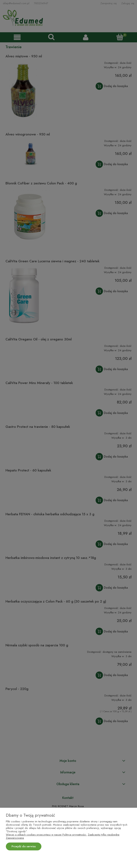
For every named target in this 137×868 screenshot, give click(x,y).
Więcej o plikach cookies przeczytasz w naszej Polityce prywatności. (46, 835)
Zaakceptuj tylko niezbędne (104, 835)
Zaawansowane (15, 838)
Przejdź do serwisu (24, 846)
